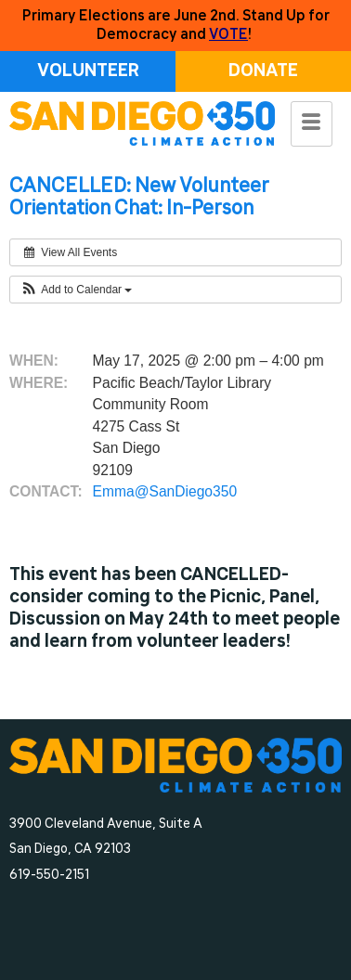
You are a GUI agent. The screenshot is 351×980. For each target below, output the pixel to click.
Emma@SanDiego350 (165, 491)
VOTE (228, 34)
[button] (76, 290)
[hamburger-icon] (312, 124)
